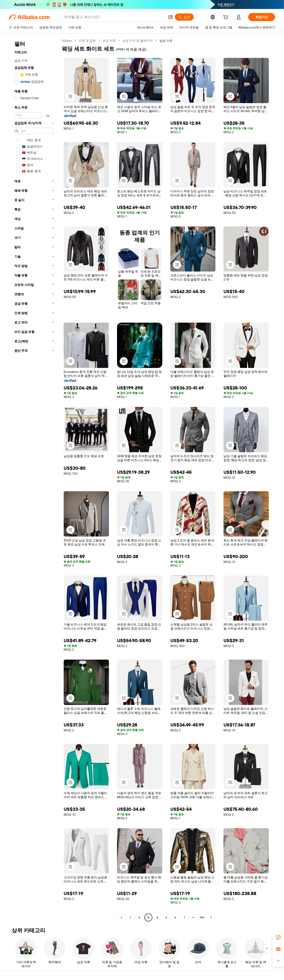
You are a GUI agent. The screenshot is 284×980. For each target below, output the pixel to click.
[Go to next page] (211, 917)
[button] (170, 17)
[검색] (184, 17)
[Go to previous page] (121, 917)
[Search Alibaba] (114, 17)
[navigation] (34, 480)
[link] (278, 937)
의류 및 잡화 (87, 41)
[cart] (226, 18)
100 (202, 917)
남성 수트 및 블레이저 (138, 41)
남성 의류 (109, 41)
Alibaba (67, 41)
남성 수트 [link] (166, 41)
